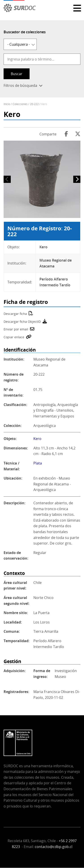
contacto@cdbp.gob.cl (54, 847)
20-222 (34, 104)
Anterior (7, 179)
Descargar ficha (15, 314)
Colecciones (20, 104)
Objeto (10, 439)
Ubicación (12, 478)
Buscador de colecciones (25, 32)
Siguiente (77, 179)
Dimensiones (15, 448)
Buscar (17, 74)
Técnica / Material (12, 466)
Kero (37, 439)
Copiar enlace (14, 337)
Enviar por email (16, 329)
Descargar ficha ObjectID (22, 322)
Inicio (7, 104)
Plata (38, 463)
